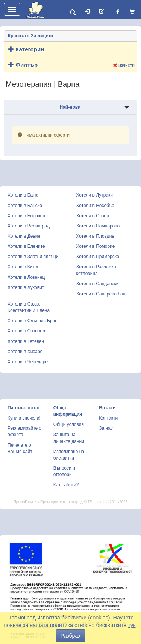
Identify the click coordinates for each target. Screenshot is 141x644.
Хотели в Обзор (93, 216)
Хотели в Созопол (26, 331)
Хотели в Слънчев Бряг (32, 321)
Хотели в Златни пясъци (33, 257)
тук (132, 625)
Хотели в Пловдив (95, 236)
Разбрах (70, 636)
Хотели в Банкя (24, 195)
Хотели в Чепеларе (28, 362)
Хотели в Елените (26, 246)
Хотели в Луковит (26, 287)
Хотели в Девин (24, 236)
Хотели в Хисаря (25, 352)
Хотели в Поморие (96, 246)
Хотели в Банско (25, 206)
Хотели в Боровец (26, 216)
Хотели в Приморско (98, 257)
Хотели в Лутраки (95, 195)
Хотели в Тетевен (26, 341)
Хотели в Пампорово (98, 226)
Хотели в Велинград (29, 226)
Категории (26, 49)
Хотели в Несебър (95, 206)
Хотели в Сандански (98, 284)
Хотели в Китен (23, 267)
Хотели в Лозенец (26, 277)
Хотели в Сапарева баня (102, 294)
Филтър (23, 65)
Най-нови (70, 107)
